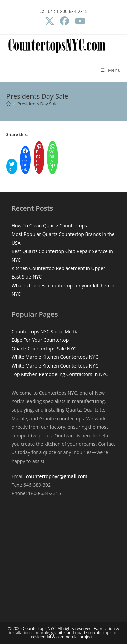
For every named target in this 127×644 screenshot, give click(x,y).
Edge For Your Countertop (40, 340)
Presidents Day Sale (37, 104)
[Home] (9, 104)
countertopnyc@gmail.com (57, 476)
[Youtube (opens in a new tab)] (78, 21)
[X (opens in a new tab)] (49, 21)
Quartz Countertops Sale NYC (44, 348)
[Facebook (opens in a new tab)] (64, 21)
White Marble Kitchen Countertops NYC (55, 357)
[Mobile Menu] (111, 70)
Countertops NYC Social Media (45, 331)
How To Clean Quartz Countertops (49, 226)
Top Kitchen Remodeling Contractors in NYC (60, 374)
